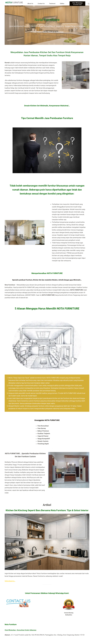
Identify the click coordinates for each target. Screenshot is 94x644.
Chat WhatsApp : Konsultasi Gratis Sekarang (20, 630)
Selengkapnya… (10, 581)
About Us (30, 4)
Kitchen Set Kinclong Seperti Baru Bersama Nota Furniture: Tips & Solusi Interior (47, 510)
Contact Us (41, 4)
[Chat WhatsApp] (77, 4)
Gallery (62, 4)
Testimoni (52, 4)
